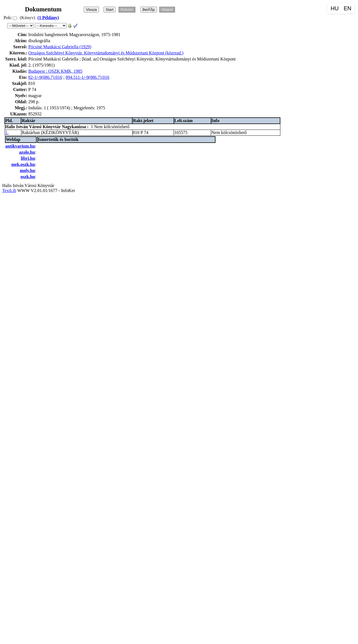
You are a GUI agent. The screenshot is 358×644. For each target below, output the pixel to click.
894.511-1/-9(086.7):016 (88, 77)
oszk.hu (28, 177)
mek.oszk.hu (23, 164)
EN (347, 8)
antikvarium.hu (20, 146)
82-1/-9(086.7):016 (45, 77)
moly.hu (27, 171)
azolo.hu (27, 152)
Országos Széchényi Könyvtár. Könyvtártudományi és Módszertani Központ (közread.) (106, 53)
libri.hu (28, 158)
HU (335, 8)
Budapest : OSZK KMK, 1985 (55, 71)
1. (7, 132)
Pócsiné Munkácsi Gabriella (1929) (60, 47)
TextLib (9, 190)
